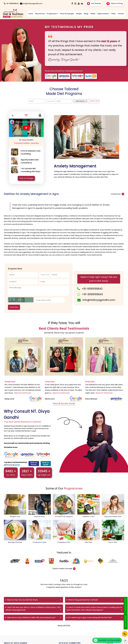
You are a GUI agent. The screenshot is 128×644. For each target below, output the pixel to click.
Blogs (86, 14)
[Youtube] (79, 4)
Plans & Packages (67, 14)
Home (31, 14)
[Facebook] (72, 4)
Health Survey (126, 605)
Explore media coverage (64, 569)
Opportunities (103, 14)
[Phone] (123, 632)
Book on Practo (34, 464)
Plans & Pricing (115, 3)
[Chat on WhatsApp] (107, 640)
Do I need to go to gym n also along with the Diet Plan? (90, 618)
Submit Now (14, 307)
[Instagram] (75, 4)
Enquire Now (126, 622)
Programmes (52, 14)
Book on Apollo (46, 464)
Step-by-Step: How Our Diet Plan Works (22, 600)
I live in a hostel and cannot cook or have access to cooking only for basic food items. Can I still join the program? (95, 609)
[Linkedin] (82, 4)
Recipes (79, 14)
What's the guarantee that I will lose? (83, 600)
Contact (121, 14)
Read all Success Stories (64, 403)
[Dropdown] (80, 101)
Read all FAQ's (64, 626)
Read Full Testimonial (22, 393)
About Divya (40, 14)
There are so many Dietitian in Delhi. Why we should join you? (31, 618)
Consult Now (117, 194)
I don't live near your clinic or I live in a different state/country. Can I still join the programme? (33, 609)
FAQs (113, 14)
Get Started (94, 3)
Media (93, 14)
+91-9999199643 (92, 289)
